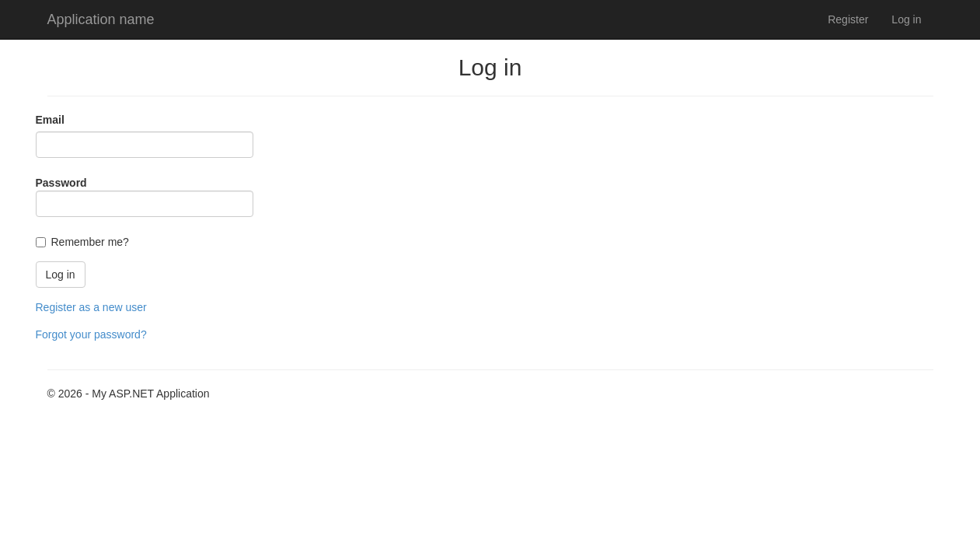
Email (50, 120)
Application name (101, 19)
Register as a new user (91, 307)
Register (848, 19)
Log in (906, 19)
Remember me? (90, 242)
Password (61, 183)
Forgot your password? (91, 334)
